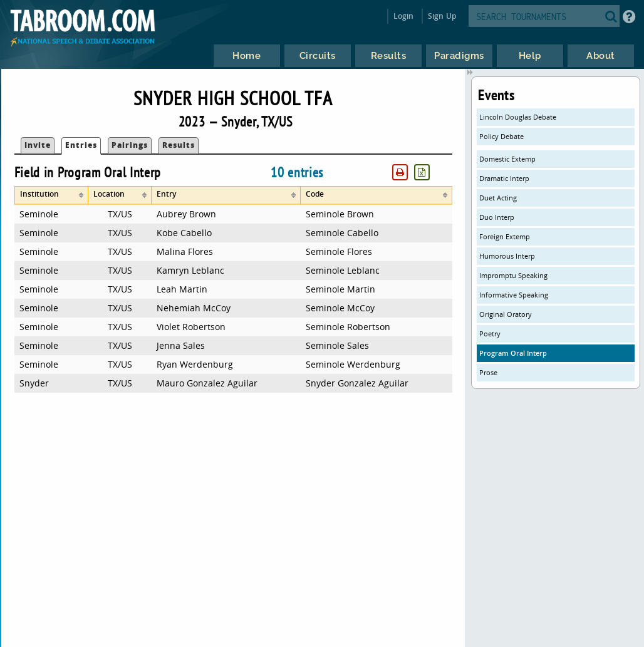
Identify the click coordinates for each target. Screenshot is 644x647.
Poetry (490, 334)
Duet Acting (498, 198)
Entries (81, 145)
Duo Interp (497, 217)
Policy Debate (501, 136)
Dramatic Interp (504, 178)
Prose (488, 372)
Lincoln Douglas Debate (518, 117)
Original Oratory (506, 314)
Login (404, 16)
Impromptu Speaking (513, 275)
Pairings (130, 145)
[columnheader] (51, 195)
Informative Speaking (514, 295)
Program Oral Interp (513, 353)
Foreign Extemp (505, 236)
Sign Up (442, 16)
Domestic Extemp (507, 159)
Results (179, 145)
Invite (38, 145)
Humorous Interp (507, 256)
